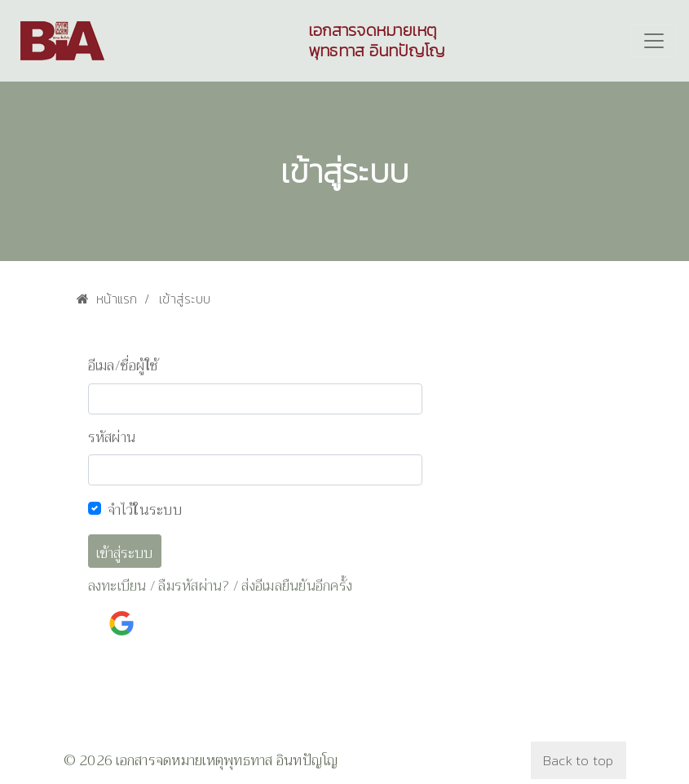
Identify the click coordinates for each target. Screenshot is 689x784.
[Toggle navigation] (654, 41)
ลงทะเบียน (117, 586)
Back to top (579, 760)
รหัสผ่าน (112, 438)
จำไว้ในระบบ (145, 510)
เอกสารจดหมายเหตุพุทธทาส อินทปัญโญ (377, 41)
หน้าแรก (107, 299)
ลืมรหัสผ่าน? (194, 586)
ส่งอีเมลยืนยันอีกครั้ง (297, 586)
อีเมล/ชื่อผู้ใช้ (124, 366)
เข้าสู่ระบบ (124, 554)
